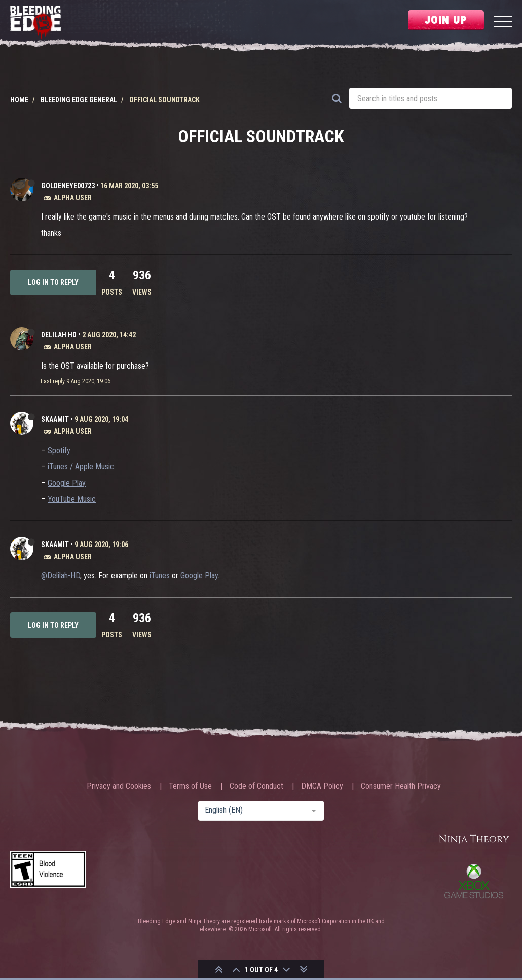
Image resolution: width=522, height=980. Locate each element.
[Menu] (503, 23)
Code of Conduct (256, 786)
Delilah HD (59, 335)
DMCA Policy (322, 786)
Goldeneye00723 (68, 186)
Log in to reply (53, 282)
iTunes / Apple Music (81, 467)
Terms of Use (190, 786)
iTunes (160, 576)
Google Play (67, 483)
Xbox (474, 881)
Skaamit (55, 419)
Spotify (59, 450)
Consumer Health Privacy (401, 786)
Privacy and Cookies (119, 786)
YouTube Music (72, 499)
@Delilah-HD (61, 576)
